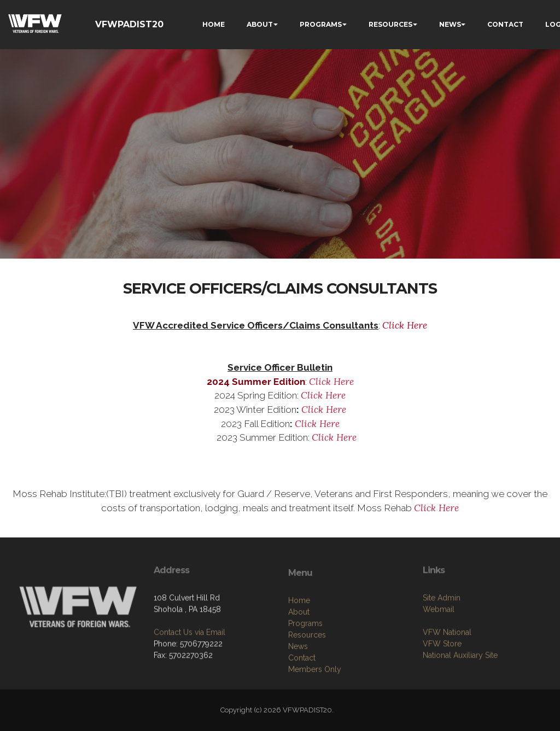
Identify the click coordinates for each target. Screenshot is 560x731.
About (299, 649)
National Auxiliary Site (460, 685)
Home (299, 638)
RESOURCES (390, 24)
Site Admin (442, 628)
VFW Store (442, 674)
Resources (307, 672)
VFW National (447, 662)
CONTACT (505, 24)
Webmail (439, 639)
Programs (305, 660)
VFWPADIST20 (129, 24)
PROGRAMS (321, 24)
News (298, 683)
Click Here (405, 325)
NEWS (450, 24)
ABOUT (260, 24)
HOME (214, 24)
